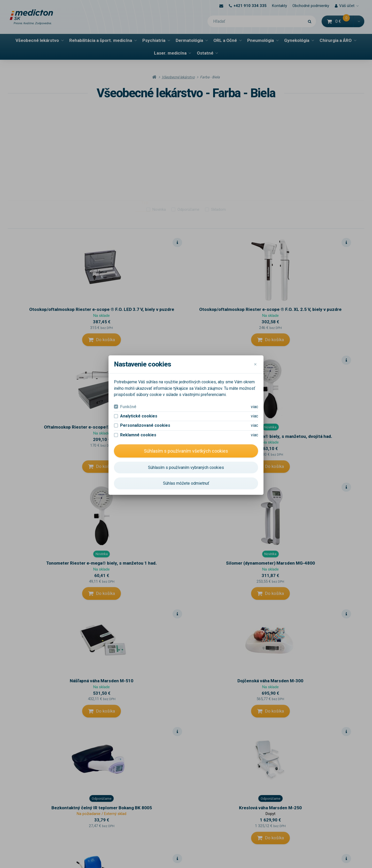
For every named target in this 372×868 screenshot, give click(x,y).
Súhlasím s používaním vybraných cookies (186, 467)
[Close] (255, 364)
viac (254, 407)
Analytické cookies (139, 416)
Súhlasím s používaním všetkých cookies (186, 451)
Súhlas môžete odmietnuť (186, 483)
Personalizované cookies (145, 425)
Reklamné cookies (138, 435)
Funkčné (128, 407)
